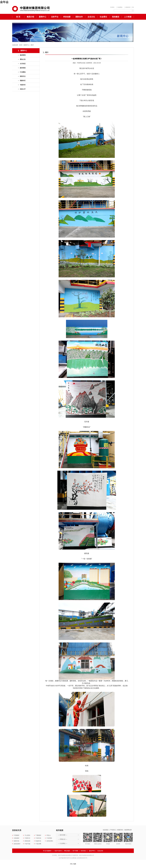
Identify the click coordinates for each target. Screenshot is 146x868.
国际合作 (79, 17)
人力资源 (128, 17)
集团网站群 (128, 830)
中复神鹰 (38, 844)
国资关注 (23, 76)
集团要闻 (23, 55)
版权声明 (92, 851)
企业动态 (23, 64)
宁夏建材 (38, 835)
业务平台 (55, 17)
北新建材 (16, 838)
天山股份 (27, 835)
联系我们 (84, 851)
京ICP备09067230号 (64, 858)
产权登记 (113, 830)
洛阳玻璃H (17, 844)
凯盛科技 (38, 841)
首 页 (18, 17)
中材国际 (49, 838)
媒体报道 (23, 68)
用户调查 (75, 851)
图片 (32, 45)
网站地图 (67, 851)
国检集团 (27, 841)
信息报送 (106, 830)
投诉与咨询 (58, 851)
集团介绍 (30, 17)
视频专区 (23, 81)
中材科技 (38, 838)
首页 (21, 45)
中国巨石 (27, 838)
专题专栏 (23, 85)
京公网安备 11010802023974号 (79, 858)
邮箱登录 (128, 7)
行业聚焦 (23, 72)
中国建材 (16, 835)
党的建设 (116, 17)
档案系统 (120, 830)
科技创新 (67, 17)
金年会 (4, 2)
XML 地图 (73, 864)
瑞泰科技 (16, 841)
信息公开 (23, 89)
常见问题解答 (47, 851)
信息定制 (100, 851)
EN (133, 7)
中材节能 (27, 844)
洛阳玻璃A (50, 841)
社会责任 (103, 17)
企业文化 (91, 17)
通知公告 (23, 59)
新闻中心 (43, 17)
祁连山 (49, 835)
